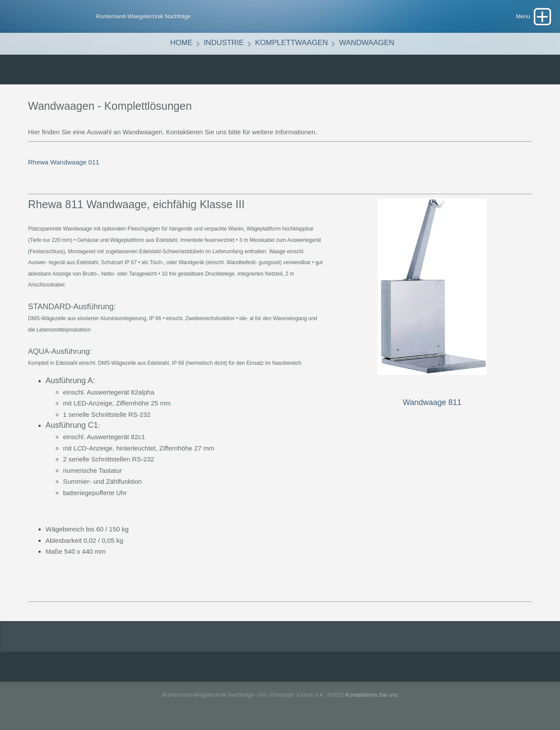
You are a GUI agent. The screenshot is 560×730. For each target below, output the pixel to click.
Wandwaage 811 (432, 402)
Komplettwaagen (292, 43)
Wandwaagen (367, 43)
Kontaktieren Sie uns (371, 695)
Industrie (224, 43)
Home (181, 43)
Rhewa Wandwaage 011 (64, 162)
